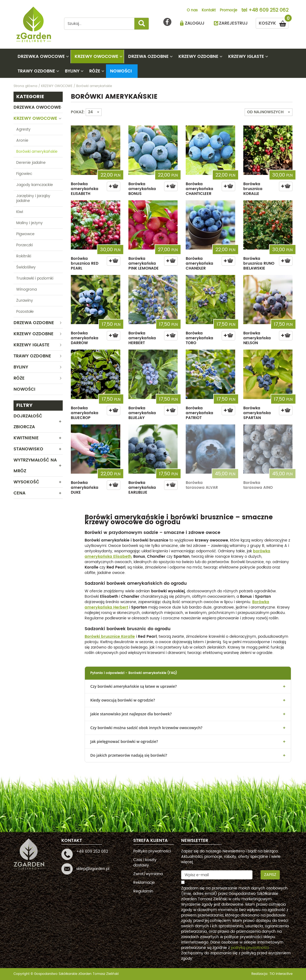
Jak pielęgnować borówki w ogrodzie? (124, 741)
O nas (192, 11)
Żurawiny (25, 300)
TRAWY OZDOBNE (36, 71)
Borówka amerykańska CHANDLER (199, 263)
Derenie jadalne (31, 163)
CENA (19, 493)
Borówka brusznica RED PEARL (85, 263)
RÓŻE (95, 71)
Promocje (229, 11)
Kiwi (20, 212)
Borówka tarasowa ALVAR (202, 485)
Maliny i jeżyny (29, 223)
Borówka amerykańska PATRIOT (199, 413)
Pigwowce (25, 234)
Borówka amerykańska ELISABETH (85, 189)
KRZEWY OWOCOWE (97, 57)
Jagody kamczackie (35, 185)
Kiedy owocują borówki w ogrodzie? (123, 700)
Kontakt (209, 11)
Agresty (23, 129)
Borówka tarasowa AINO (258, 485)
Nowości (121, 71)
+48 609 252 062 (268, 11)
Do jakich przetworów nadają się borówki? (129, 755)
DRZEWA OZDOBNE (148, 57)
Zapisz (270, 875)
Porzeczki (24, 245)
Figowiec (24, 174)
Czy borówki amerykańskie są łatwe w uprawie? (134, 686)
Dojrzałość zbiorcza (28, 421)
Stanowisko (28, 449)
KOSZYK (274, 22)
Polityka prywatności (152, 851)
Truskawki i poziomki (35, 278)
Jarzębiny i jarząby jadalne (33, 198)
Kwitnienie (26, 438)
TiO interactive (281, 974)
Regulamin (143, 891)
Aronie (22, 140)
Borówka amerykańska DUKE (85, 488)
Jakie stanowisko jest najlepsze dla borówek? (131, 714)
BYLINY (72, 71)
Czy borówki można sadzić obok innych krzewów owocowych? (146, 728)
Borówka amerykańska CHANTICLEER (199, 189)
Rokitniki (24, 256)
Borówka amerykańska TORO (199, 338)
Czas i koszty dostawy (145, 863)
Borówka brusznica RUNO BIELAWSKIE (259, 263)
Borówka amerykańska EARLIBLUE (142, 488)
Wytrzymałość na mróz (35, 466)
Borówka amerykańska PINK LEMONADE (144, 263)
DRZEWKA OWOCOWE (41, 57)
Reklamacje (144, 883)
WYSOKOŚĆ (26, 482)
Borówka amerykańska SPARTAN (257, 413)
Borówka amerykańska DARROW (85, 338)
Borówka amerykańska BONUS (142, 189)
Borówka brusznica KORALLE (253, 189)
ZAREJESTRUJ (233, 23)
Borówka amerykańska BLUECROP (85, 413)
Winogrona (26, 289)
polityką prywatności (250, 948)
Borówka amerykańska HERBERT (142, 338)
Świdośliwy (26, 267)
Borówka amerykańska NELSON (257, 338)
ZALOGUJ (195, 23)
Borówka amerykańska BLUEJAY (142, 413)
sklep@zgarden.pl (93, 869)
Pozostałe (25, 312)
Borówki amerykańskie (37, 152)
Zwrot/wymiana (148, 874)
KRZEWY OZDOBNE (198, 57)
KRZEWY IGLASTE (246, 57)
